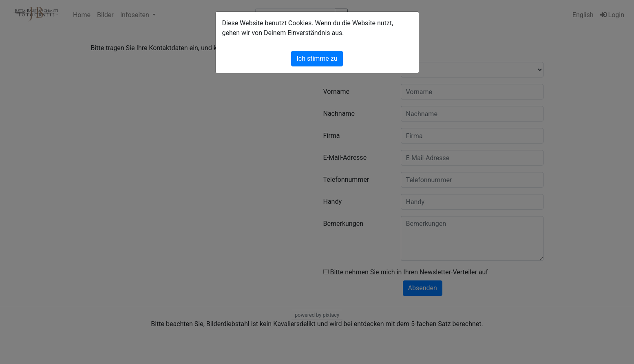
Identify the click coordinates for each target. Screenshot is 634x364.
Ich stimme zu (317, 58)
